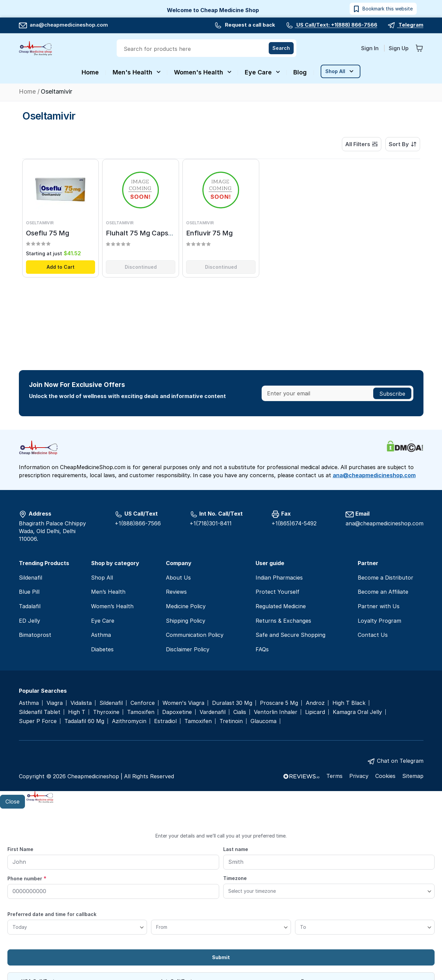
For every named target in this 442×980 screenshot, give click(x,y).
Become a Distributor (386, 578)
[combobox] (207, 49)
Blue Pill (29, 592)
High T (77, 712)
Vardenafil (213, 712)
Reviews (176, 592)
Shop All (102, 578)
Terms (334, 776)
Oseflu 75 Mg (48, 234)
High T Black (349, 703)
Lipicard (315, 712)
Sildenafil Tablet (40, 712)
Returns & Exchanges (283, 621)
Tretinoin (231, 721)
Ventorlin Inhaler (276, 712)
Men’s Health (108, 592)
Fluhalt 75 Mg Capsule (142, 234)
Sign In (371, 48)
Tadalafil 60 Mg (84, 721)
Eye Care (103, 621)
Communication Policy (195, 635)
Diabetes (102, 649)
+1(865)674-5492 (294, 523)
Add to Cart (61, 268)
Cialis (240, 712)
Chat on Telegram (400, 761)
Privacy (359, 776)
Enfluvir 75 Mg (209, 234)
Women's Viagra (183, 703)
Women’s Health (112, 606)
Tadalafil (30, 606)
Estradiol (165, 721)
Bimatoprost (35, 635)
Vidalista (81, 703)
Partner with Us (379, 606)
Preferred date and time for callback (52, 914)
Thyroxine (106, 712)
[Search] (281, 48)
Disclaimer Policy (188, 649)
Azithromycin (129, 721)
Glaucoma (263, 721)
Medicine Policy (186, 606)
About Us (178, 578)
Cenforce (143, 703)
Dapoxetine (177, 712)
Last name (236, 849)
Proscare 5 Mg (279, 703)
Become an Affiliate (383, 592)
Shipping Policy (186, 621)
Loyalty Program (379, 621)
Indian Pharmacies (279, 578)
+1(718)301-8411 (211, 523)
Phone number (27, 878)
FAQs (262, 649)
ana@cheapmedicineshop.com (63, 25)
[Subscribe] (392, 393)
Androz (315, 703)
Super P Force (38, 721)
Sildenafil (31, 578)
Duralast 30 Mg (232, 703)
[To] (365, 927)
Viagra (55, 703)
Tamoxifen (141, 712)
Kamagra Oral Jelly (357, 712)
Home (28, 91)
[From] (221, 927)
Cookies (385, 776)
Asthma (101, 635)
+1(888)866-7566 (138, 523)
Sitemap (413, 776)
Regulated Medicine (281, 606)
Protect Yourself (277, 592)
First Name (20, 849)
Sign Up (399, 48)
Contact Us (373, 635)
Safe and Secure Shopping (290, 635)
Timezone (235, 878)
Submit (221, 957)
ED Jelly (30, 621)
